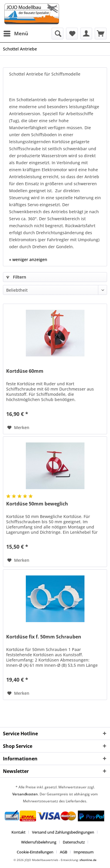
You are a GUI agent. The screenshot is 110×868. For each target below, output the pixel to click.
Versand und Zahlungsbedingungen (63, 832)
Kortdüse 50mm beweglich (37, 504)
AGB (64, 852)
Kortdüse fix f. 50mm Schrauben (44, 637)
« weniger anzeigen (28, 259)
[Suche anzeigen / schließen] (57, 34)
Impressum (84, 852)
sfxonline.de (88, 860)
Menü (16, 33)
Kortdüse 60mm (25, 371)
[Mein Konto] (86, 34)
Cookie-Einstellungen (35, 852)
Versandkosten (25, 794)
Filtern (16, 277)
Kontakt (18, 832)
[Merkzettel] (72, 34)
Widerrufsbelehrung (39, 842)
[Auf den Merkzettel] (18, 428)
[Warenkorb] (101, 34)
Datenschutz (74, 842)
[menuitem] (16, 34)
